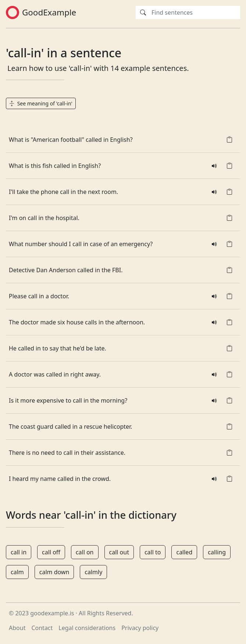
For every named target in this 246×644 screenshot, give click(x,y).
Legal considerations (87, 628)
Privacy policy (140, 628)
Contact (42, 628)
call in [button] (19, 552)
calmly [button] (93, 572)
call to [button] (153, 552)
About (17, 628)
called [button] (184, 552)
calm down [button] (54, 572)
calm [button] (17, 572)
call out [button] (119, 552)
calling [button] (217, 552)
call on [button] (85, 552)
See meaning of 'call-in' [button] (41, 103)
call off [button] (51, 552)
